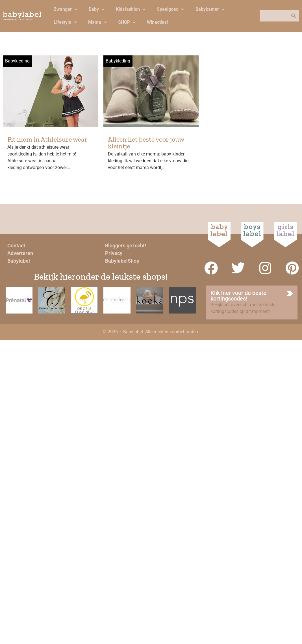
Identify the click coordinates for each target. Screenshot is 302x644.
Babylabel (19, 261)
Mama (97, 22)
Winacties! (157, 22)
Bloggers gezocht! (126, 246)
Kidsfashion (131, 9)
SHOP (127, 22)
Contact (16, 246)
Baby (97, 9)
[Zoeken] (294, 16)
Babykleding (17, 61)
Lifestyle (65, 22)
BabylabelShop (122, 261)
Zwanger (66, 9)
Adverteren (20, 253)
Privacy (114, 253)
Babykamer (210, 9)
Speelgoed (170, 9)
